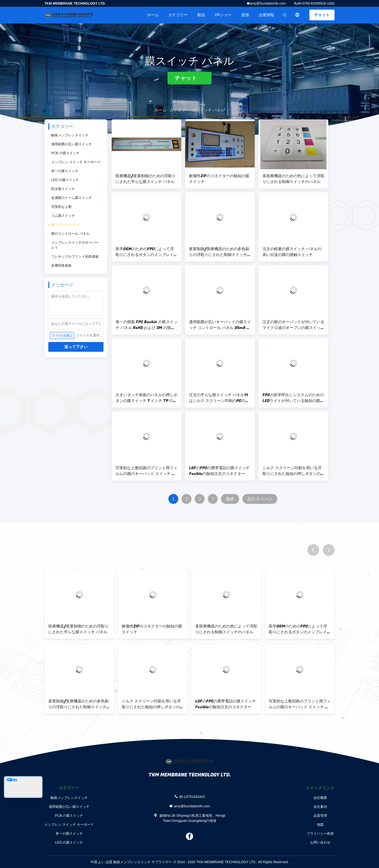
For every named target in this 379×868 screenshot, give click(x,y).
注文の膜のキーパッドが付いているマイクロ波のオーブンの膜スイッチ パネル (293, 325)
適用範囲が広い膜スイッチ (72, 144)
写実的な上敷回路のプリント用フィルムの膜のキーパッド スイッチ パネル (146, 471)
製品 (201, 15)
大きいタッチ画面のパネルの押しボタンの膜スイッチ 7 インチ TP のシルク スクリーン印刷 (146, 398)
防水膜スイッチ (63, 189)
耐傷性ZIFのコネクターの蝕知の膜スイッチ (219, 179)
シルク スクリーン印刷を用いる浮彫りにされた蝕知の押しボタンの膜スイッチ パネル (293, 471)
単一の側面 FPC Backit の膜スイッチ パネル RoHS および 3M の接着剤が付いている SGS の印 (146, 325)
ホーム (153, 15)
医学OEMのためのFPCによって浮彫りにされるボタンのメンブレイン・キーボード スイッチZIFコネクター (146, 252)
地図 (320, 824)
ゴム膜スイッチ (63, 216)
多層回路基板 (61, 265)
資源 (245, 15)
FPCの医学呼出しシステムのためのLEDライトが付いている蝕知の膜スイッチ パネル (293, 398)
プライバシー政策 (320, 833)
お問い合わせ (320, 842)
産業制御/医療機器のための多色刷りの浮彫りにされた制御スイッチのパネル (220, 252)
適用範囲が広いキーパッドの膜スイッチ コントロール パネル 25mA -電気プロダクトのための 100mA (220, 325)
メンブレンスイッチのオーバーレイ (75, 245)
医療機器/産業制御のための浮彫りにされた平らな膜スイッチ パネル (146, 179)
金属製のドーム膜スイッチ (72, 198)
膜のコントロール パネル (70, 233)
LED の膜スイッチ (65, 180)
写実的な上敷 (61, 207)
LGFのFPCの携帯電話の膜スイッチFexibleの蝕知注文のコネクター (219, 471)
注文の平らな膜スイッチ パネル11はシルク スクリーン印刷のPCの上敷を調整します (219, 398)
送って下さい (76, 347)
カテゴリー (178, 15)
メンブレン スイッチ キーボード (76, 162)
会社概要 (320, 798)
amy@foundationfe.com (268, 3)
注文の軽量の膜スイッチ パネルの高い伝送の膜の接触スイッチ (292, 252)
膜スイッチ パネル (65, 225)
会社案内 (320, 807)
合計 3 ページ (260, 499)
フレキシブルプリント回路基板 (75, 256)
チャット (322, 15)
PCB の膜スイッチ (65, 153)
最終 (230, 499)
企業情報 (266, 15)
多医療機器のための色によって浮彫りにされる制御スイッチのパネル (293, 179)
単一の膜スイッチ (65, 171)
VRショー (223, 15)
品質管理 (320, 816)
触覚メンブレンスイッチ (70, 135)
